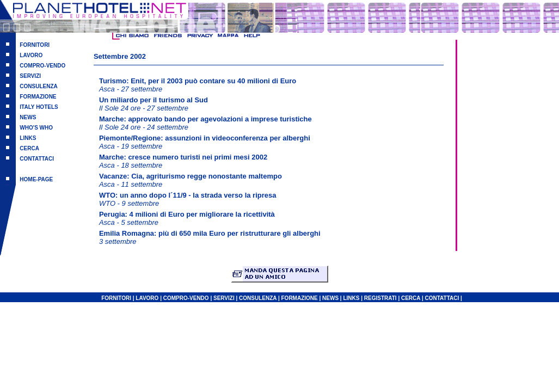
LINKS (28, 138)
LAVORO (31, 55)
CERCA (29, 148)
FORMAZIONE (38, 97)
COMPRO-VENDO (42, 66)
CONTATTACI (37, 159)
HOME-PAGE (36, 179)
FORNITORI (35, 45)
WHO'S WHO (36, 128)
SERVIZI (30, 76)
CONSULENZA (38, 86)
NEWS (28, 117)
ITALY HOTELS (39, 107)
